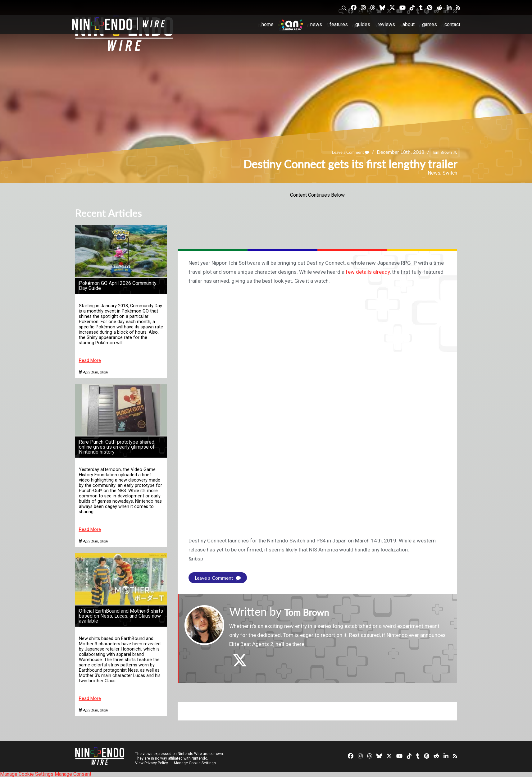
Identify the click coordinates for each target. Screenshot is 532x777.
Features (339, 24)
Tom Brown (439, 152)
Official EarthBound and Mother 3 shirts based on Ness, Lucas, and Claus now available (121, 616)
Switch (450, 173)
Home (268, 24)
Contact (452, 24)
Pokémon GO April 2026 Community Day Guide (118, 286)
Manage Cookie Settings (196, 763)
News (316, 24)
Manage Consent (73, 774)
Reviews (386, 24)
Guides (363, 24)
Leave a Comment (341, 152)
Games (430, 24)
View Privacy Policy (152, 763)
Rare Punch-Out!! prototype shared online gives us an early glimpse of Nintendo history (117, 447)
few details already (368, 272)
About (409, 24)
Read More (90, 361)
